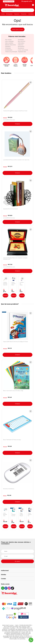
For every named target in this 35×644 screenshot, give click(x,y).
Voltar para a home (18, 29)
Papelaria (17, 14)
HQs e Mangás (9, 41)
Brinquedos (9, 14)
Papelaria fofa (22, 52)
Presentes (24, 14)
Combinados (9, 50)
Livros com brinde (23, 50)
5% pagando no (27, 1)
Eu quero (17, 561)
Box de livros (22, 41)
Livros (3, 14)
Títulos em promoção (11, 52)
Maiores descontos (10, 45)
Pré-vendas (8, 40)
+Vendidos (31, 14)
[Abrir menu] (2, 5)
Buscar (31, 10)
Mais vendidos (9, 43)
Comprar (18, 124)
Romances (21, 48)
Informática (21, 43)
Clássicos (21, 45)
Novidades (21, 40)
